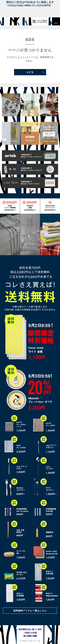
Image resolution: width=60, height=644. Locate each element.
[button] (56, 21)
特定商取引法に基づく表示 (30, 629)
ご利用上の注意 (30, 633)
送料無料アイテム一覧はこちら (30, 611)
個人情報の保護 (30, 636)
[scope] (9, 21)
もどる (30, 72)
